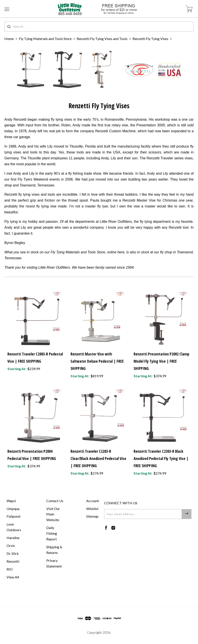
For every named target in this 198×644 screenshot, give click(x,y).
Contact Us (55, 501)
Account (93, 501)
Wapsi (11, 501)
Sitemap (92, 516)
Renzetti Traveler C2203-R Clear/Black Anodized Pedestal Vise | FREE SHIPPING (98, 458)
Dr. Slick (13, 553)
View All (13, 577)
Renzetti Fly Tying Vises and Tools (102, 39)
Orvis (11, 546)
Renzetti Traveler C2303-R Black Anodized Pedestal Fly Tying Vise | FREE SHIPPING (161, 458)
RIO (10, 569)
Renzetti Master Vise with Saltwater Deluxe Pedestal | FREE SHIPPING (97, 361)
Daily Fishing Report (52, 533)
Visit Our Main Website (53, 514)
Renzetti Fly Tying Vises (150, 39)
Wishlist (92, 509)
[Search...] (99, 27)
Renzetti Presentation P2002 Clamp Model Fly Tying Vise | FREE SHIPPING (161, 361)
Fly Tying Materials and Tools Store (45, 39)
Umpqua (13, 509)
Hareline (13, 538)
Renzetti (13, 561)
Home (9, 39)
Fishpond (13, 516)
